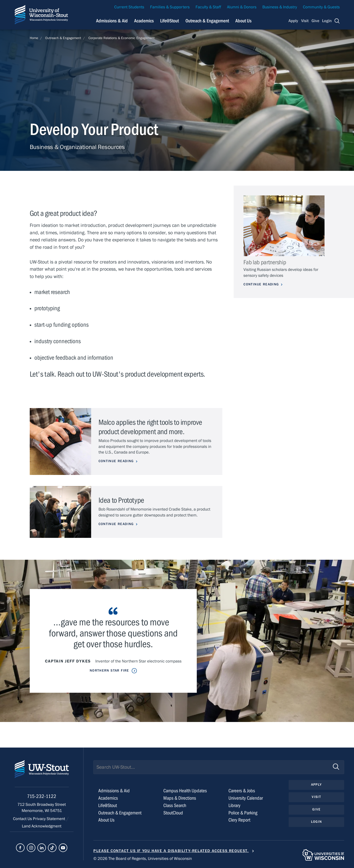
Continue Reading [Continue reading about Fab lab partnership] (261, 284)
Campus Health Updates (185, 791)
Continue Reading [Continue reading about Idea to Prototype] (116, 524)
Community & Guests (321, 7)
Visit (305, 21)
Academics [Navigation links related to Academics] (144, 21)
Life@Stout (108, 805)
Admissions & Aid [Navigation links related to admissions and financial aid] (112, 21)
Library (234, 805)
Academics (108, 798)
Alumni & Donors (242, 7)
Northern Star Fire (109, 671)
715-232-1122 (42, 796)
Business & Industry (280, 7)
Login (327, 21)
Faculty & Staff (208, 7)
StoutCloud (173, 813)
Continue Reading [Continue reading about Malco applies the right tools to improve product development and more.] (116, 461)
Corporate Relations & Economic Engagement (121, 38)
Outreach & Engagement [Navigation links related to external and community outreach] (207, 21)
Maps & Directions (180, 798)
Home (34, 38)
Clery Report (239, 820)
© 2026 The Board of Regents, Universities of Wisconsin (143, 859)
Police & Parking (243, 813)
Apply (293, 21)
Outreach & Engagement (63, 38)
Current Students (129, 7)
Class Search (175, 805)
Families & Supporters (170, 7)
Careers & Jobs (242, 791)
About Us (243, 21)
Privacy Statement (50, 819)
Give (315, 21)
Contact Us (23, 819)
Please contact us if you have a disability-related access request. (171, 851)
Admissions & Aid (114, 791)
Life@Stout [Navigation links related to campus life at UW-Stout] (170, 21)
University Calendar (246, 798)
